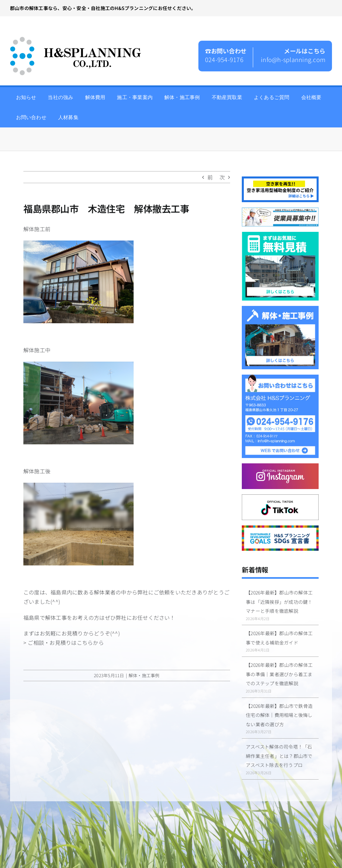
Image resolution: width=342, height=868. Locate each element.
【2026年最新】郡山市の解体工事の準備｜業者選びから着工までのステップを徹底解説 (279, 674)
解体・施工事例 (144, 675)
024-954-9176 (224, 59)
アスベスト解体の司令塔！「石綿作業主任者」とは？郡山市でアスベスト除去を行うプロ (279, 756)
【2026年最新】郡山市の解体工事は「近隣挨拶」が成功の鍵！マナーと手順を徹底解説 (279, 602)
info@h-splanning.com (293, 59)
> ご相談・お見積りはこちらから (64, 642)
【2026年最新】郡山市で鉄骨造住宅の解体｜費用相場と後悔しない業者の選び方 (279, 715)
